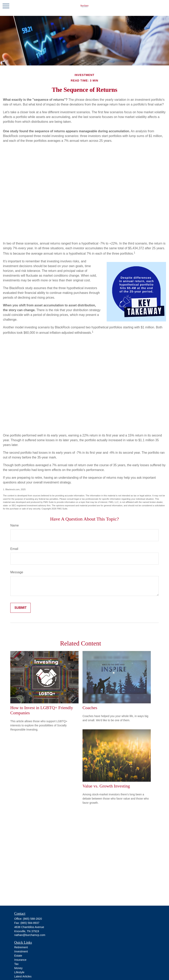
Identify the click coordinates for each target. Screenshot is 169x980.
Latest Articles (23, 976)
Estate (18, 956)
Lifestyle (19, 972)
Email (14, 549)
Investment (21, 951)
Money (18, 968)
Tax (16, 964)
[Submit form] (20, 608)
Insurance (20, 960)
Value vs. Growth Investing (106, 786)
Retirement (21, 947)
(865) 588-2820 (32, 919)
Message (17, 572)
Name (15, 525)
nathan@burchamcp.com (30, 935)
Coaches (90, 708)
